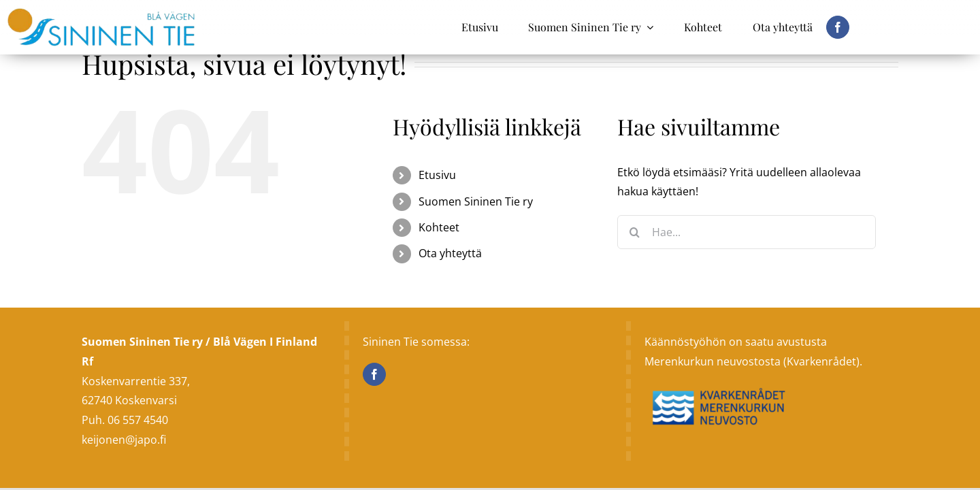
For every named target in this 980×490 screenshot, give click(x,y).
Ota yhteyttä (450, 253)
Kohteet (439, 227)
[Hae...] (747, 232)
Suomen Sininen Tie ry (476, 201)
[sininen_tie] (101, 14)
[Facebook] (374, 374)
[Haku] (634, 232)
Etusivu (437, 175)
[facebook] (838, 27)
